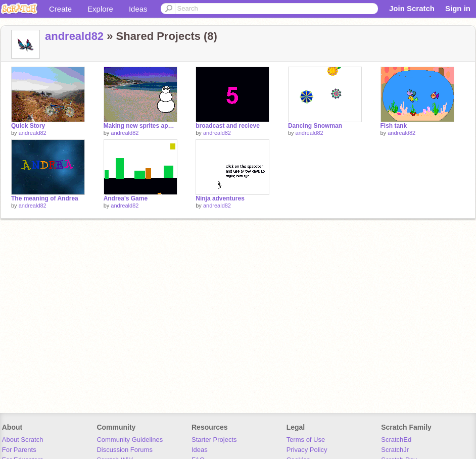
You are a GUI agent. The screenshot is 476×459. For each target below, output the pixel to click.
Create (60, 9)
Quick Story (28, 126)
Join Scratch (412, 8)
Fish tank (394, 126)
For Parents (19, 450)
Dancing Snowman (315, 126)
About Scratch (23, 440)
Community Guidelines (130, 440)
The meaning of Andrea (45, 198)
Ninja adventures (220, 198)
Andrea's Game (126, 198)
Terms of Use (306, 440)
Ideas (138, 9)
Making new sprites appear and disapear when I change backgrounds (140, 126)
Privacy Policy (307, 450)
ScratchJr (395, 450)
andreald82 (74, 36)
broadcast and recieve (228, 126)
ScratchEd (396, 440)
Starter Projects (214, 440)
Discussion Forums (125, 450)
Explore (100, 9)
